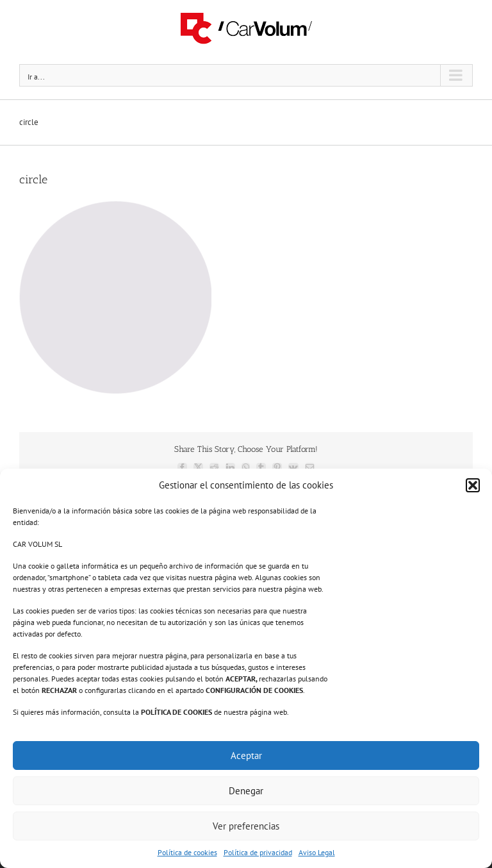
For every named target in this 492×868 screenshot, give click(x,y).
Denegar (246, 791)
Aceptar (246, 755)
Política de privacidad (258, 852)
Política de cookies (187, 852)
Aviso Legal (317, 852)
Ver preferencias (246, 826)
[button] (473, 485)
